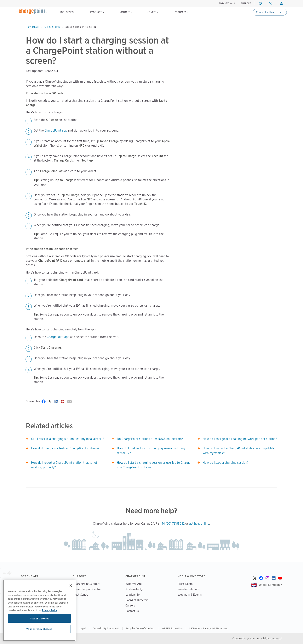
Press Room (185, 584)
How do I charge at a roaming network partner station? (240, 439)
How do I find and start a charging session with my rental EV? (151, 451)
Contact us (132, 611)
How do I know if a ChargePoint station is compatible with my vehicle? (238, 451)
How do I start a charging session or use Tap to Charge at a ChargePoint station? (154, 465)
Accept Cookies (39, 618)
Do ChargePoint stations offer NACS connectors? (150, 439)
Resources (180, 12)
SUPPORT (246, 3)
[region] (39, 610)
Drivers (152, 12)
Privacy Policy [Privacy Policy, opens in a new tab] (50, 610)
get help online (199, 524)
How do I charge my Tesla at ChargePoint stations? (65, 448)
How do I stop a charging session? (226, 463)
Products (97, 12)
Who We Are (134, 584)
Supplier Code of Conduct (140, 628)
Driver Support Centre (87, 589)
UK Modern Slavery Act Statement (209, 628)
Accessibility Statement (106, 628)
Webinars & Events (190, 595)
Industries (68, 12)
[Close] (71, 586)
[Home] (31, 11)
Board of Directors (137, 600)
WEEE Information (172, 628)
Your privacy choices (39, 629)
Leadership (133, 595)
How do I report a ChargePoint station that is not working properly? (64, 465)
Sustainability (134, 589)
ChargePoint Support (86, 584)
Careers (130, 605)
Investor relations (189, 589)
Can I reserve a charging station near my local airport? (68, 439)
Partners (125, 12)
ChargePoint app (56, 130)
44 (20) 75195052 (173, 524)
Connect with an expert (270, 12)
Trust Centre (81, 595)
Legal (83, 628)
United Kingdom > (271, 585)
